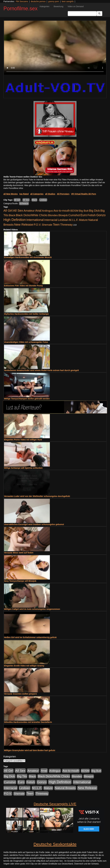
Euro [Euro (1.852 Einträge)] (84, 215)
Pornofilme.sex (20, 9)
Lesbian (43, 200)
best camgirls (68, 1)
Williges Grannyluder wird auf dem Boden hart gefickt (30, 750)
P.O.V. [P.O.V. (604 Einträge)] (37, 225)
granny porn (54, 1)
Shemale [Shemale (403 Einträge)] (47, 225)
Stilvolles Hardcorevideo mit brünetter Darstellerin (28, 722)
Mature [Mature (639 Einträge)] (83, 220)
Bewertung (59, 6)
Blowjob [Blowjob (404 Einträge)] (63, 215)
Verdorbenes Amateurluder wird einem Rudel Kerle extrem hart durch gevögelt (41, 370)
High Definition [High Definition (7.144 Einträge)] (15, 220)
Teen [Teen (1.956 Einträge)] (56, 225)
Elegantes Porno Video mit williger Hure (23, 440)
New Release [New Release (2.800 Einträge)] (24, 225)
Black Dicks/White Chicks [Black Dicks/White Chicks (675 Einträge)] (32, 215)
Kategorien (45, 6)
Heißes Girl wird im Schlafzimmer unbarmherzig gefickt (30, 637)
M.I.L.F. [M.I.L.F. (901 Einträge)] (74, 220)
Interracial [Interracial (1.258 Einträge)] (51, 220)
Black (34, 200)
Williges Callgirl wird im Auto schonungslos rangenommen (32, 609)
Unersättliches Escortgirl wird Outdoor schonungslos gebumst (34, 524)
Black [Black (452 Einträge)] (12, 215)
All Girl (17, 200)
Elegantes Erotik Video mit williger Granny (24, 666)
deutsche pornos (38, 1)
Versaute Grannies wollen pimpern (20, 694)
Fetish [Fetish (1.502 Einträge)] (92, 215)
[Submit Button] (99, 14)
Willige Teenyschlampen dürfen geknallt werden (27, 399)
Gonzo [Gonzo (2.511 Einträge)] (101, 215)
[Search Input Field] (82, 14)
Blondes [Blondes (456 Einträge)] (53, 215)
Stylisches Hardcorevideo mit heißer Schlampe (26, 314)
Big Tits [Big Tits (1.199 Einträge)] (22, 776)
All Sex (26, 200)
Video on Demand (76, 6)
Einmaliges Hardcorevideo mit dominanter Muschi (28, 257)
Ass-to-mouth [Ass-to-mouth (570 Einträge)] (62, 211)
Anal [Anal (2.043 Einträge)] (38, 211)
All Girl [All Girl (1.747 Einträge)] (8, 211)
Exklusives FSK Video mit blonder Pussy (23, 286)
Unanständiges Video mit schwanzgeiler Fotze (26, 342)
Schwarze (24, 203)
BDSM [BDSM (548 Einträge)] (74, 211)
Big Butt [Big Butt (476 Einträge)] (84, 211)
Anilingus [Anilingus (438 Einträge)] (47, 211)
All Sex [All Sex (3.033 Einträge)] (18, 211)
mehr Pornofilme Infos (13, 188)
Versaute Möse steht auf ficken (19, 553)
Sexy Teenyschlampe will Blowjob (20, 581)
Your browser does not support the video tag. (55, 48)
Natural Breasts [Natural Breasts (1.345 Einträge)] (65, 788)
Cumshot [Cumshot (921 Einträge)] (74, 215)
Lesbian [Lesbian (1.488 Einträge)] (63, 220)
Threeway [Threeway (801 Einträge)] (66, 225)
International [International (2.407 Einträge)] (35, 220)
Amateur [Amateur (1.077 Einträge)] (29, 211)
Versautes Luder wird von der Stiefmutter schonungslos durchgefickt (37, 496)
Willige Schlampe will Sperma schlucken (23, 468)
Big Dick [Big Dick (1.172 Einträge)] (94, 211)
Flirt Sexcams (22, 1)
